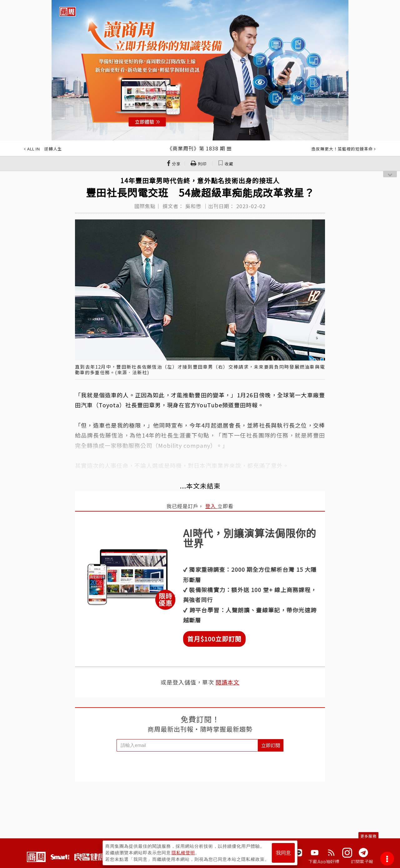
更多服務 (368, 836)
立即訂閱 (271, 745)
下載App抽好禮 (324, 861)
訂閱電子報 (362, 861)
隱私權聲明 (183, 853)
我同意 (283, 853)
